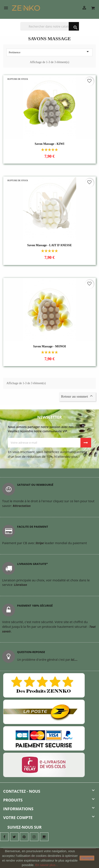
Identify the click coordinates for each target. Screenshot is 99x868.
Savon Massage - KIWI (50, 144)
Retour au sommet (77, 396)
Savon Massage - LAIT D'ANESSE (49, 245)
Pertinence (49, 52)
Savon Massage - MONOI (49, 346)
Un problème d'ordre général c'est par (47, 660)
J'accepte (87, 858)
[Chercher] (50, 26)
